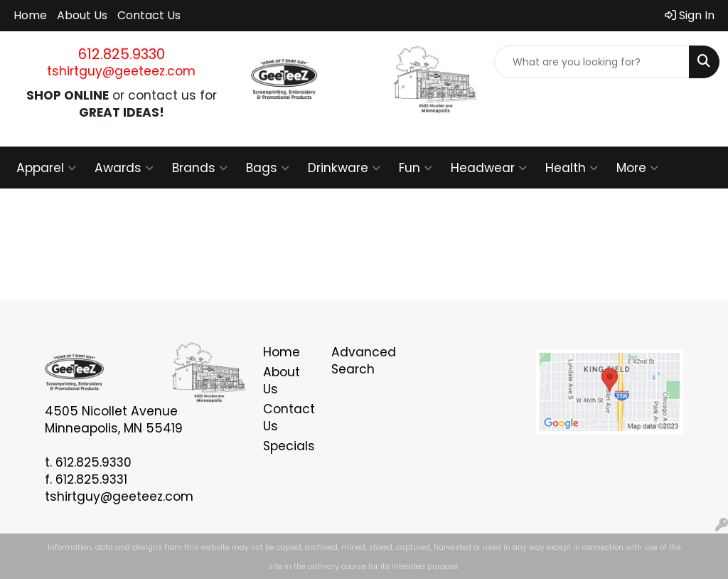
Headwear (489, 168)
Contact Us (149, 15)
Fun (416, 168)
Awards (124, 168)
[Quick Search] (592, 62)
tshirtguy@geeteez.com (121, 71)
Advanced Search (357, 361)
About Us (82, 15)
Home (30, 15)
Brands (200, 168)
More (637, 168)
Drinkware (344, 168)
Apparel (46, 168)
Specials (289, 446)
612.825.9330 (122, 54)
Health (572, 168)
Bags (268, 168)
